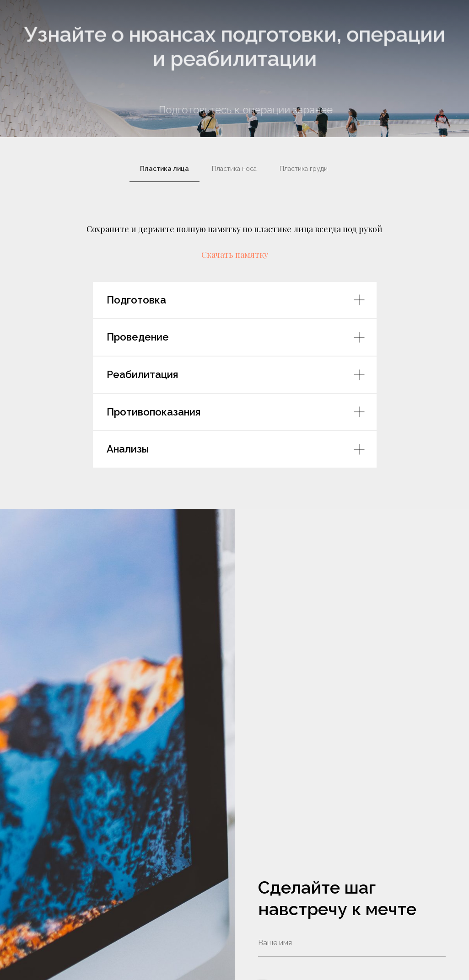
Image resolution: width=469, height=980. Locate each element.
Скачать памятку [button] (235, 255)
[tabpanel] (234, 229)
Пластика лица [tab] (164, 169)
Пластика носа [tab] (234, 169)
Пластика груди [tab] (305, 169)
